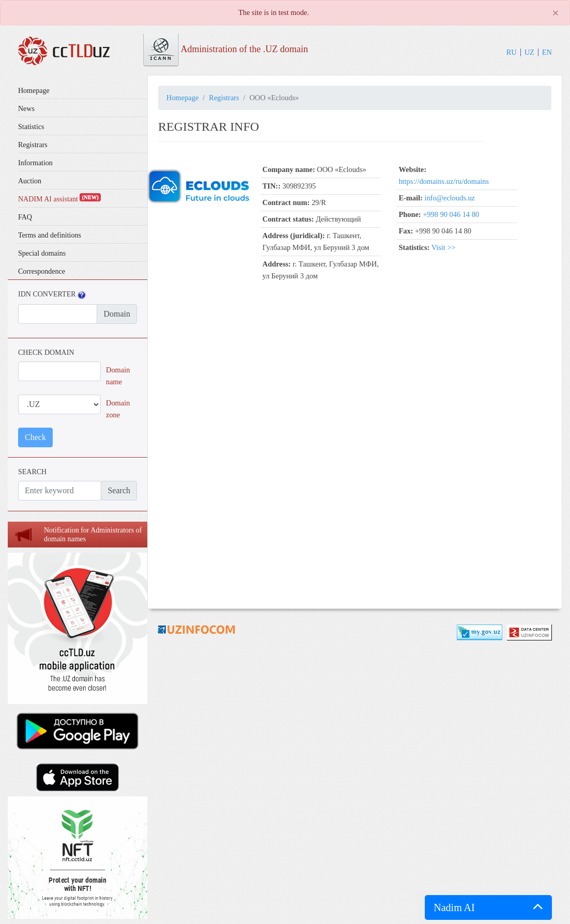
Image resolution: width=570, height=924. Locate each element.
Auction (30, 181)
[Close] (556, 13)
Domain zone (118, 409)
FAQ (25, 217)
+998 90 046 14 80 (451, 214)
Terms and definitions (50, 235)
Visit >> (444, 247)
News (26, 109)
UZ (529, 52)
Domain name (118, 376)
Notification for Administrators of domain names (93, 535)
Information (35, 163)
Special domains (42, 253)
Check (35, 437)
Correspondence (42, 271)
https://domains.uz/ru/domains (444, 181)
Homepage (34, 91)
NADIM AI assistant (59, 199)
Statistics (31, 127)
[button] (488, 907)
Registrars (33, 145)
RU (512, 52)
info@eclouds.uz (450, 198)
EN (547, 52)
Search (119, 490)
